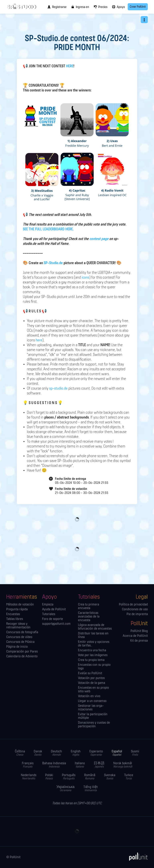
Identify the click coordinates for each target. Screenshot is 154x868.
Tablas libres (15, 619)
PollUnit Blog (139, 631)
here (39, 340)
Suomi (135, 753)
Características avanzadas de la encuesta (89, 617)
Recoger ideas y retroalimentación (18, 626)
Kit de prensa (139, 641)
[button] (144, 20)
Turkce (129, 777)
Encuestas (13, 614)
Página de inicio (17, 647)
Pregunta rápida (17, 609)
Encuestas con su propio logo (94, 667)
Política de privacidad (133, 605)
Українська (65, 789)
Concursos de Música (20, 642)
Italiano (80, 765)
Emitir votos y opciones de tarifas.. (94, 644)
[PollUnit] (137, 857)
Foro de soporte (53, 619)
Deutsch (56, 753)
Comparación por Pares (22, 652)
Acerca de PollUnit (135, 636)
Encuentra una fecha (92, 650)
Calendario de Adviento (22, 657)
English (76, 753)
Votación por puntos (91, 678)
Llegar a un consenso (92, 701)
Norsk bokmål (123, 765)
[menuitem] (56, 7)
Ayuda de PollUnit (54, 609)
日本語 (99, 765)
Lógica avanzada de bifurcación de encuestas (95, 627)
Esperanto (96, 753)
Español (117, 753)
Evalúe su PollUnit (90, 673)
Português (69, 777)
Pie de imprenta (137, 614)
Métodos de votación (20, 605)
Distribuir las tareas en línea (93, 635)
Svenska (110, 777)
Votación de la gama (92, 683)
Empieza (48, 605)
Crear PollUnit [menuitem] (138, 7)
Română (90, 777)
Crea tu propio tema (91, 660)
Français (28, 765)
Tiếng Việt (91, 789)
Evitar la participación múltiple (93, 716)
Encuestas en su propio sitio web (93, 690)
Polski (49, 777)
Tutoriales (49, 614)
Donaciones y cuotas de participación (94, 725)
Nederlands (29, 777)
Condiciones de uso (135, 609)
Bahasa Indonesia (54, 765)
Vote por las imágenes (93, 655)
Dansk (38, 753)
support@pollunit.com (56, 624)
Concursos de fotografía (22, 632)
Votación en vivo (89, 696)
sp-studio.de (58, 389)
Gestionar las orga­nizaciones (91, 708)
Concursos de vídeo (19, 637)
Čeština (20, 753)
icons (85, 278)
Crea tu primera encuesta (89, 606)
